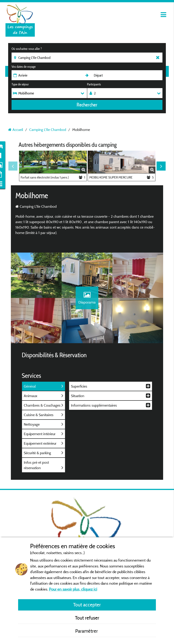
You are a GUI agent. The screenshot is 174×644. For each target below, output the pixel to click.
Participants (94, 84)
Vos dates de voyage (24, 67)
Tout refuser (87, 618)
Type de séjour (20, 84)
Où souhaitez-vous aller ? (27, 49)
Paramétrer (87, 631)
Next (161, 166)
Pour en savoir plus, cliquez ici (73, 589)
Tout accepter (87, 605)
